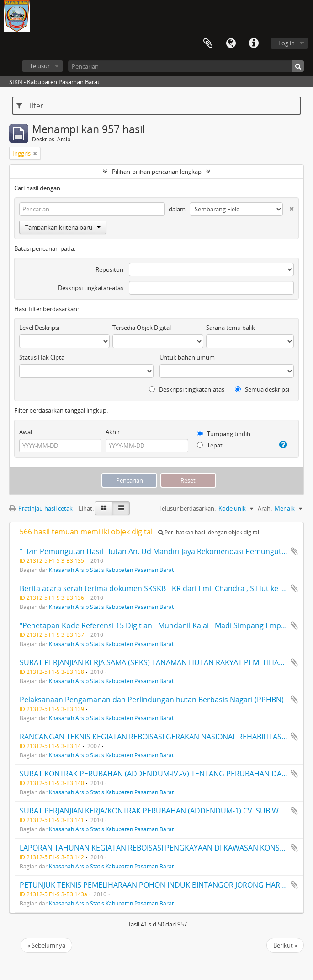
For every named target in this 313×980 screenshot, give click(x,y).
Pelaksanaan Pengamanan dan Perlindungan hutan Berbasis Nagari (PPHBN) (152, 700)
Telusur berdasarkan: (187, 508)
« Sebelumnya (46, 945)
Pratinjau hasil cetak (41, 508)
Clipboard (208, 43)
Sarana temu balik (231, 328)
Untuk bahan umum (187, 357)
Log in (286, 43)
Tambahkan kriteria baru (63, 227)
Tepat (210, 445)
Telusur (40, 66)
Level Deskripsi (39, 328)
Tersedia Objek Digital (142, 328)
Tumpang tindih (224, 434)
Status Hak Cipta (42, 357)
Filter (30, 106)
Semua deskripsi (262, 389)
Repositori (109, 269)
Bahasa (231, 43)
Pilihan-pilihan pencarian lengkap (157, 172)
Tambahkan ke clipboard (294, 551)
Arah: (265, 508)
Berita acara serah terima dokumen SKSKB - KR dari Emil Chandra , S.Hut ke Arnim (160, 588)
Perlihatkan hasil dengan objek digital (209, 532)
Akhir (113, 432)
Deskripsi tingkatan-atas (91, 288)
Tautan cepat (254, 43)
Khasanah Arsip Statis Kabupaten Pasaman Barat (111, 570)
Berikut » (285, 945)
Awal (26, 432)
